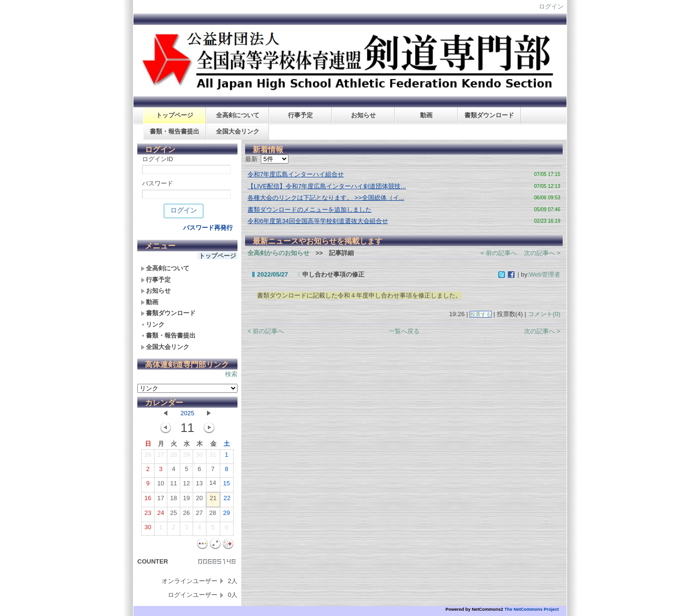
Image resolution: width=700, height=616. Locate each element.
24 (161, 515)
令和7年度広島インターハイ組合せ (296, 174)
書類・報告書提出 (175, 131)
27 (161, 457)
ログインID (158, 159)
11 (174, 485)
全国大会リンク (238, 131)
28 (174, 457)
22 (227, 500)
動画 (426, 115)
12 (186, 485)
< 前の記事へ (499, 253)
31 (213, 457)
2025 (188, 413)
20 (199, 500)
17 (161, 500)
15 (226, 485)
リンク (153, 324)
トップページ (175, 115)
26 (148, 457)
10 (161, 485)
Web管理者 (545, 274)
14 (213, 485)
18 (174, 500)
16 (148, 500)
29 (186, 457)
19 (186, 500)
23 (148, 515)
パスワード (158, 183)
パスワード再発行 (208, 228)
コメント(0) (544, 314)
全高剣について (238, 115)
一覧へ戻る (404, 331)
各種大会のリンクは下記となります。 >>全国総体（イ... (326, 198)
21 (213, 500)
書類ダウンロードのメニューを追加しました (309, 210)
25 (174, 515)
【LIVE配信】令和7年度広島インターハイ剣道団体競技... (327, 186)
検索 (231, 374)
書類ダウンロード (489, 115)
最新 (267, 159)
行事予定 (300, 115)
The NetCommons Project (532, 609)
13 (199, 485)
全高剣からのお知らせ (278, 253)
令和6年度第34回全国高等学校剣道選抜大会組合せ (318, 221)
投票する (481, 314)
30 (199, 457)
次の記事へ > (542, 253)
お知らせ (363, 115)
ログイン (551, 6)
